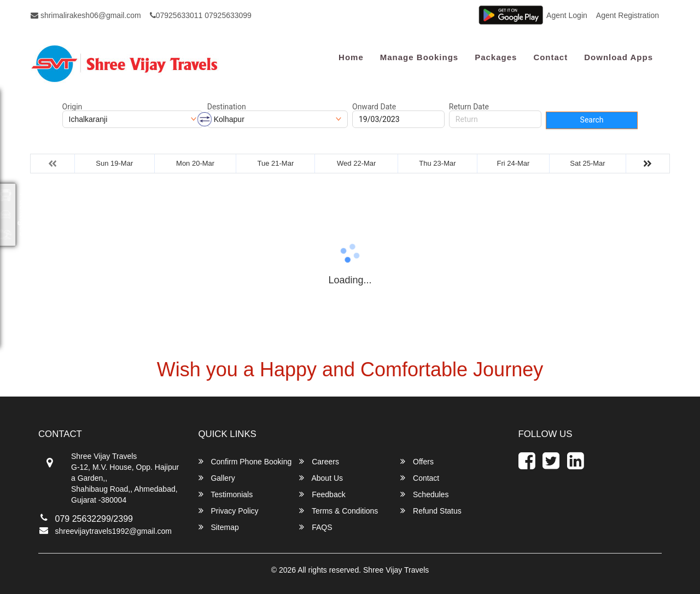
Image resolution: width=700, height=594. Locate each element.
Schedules (424, 494)
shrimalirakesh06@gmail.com (86, 15)
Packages (496, 57)
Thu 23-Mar (437, 163)
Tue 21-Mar (276, 163)
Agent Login (567, 15)
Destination (227, 107)
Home (351, 57)
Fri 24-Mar (513, 163)
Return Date (469, 107)
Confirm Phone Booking (245, 461)
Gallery (217, 478)
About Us (321, 478)
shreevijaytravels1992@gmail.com (113, 531)
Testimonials (226, 494)
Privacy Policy (229, 511)
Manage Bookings (419, 57)
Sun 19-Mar (114, 163)
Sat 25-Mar (587, 163)
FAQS (316, 527)
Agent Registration (628, 15)
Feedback (322, 494)
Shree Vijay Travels (396, 570)
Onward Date (374, 107)
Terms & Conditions (339, 511)
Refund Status (431, 511)
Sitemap (219, 527)
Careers (319, 461)
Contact (550, 57)
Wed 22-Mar (356, 163)
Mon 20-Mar (195, 163)
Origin (72, 107)
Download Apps (619, 57)
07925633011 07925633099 (201, 15)
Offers (417, 461)
